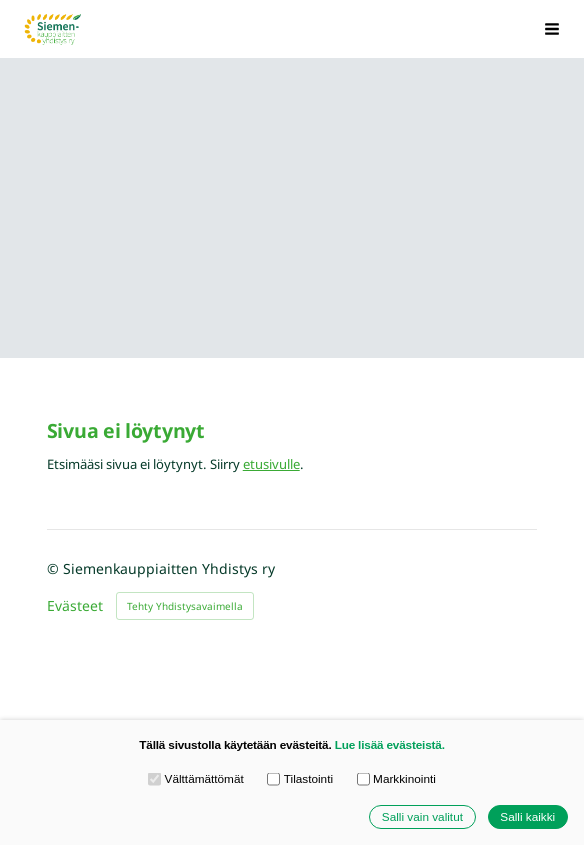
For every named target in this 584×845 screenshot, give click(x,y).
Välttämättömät (196, 779)
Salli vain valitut (422, 816)
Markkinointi (396, 779)
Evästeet (75, 606)
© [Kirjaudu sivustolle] (55, 568)
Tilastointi (300, 779)
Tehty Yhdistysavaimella (185, 606)
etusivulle (271, 464)
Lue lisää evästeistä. (390, 744)
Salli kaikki (527, 816)
